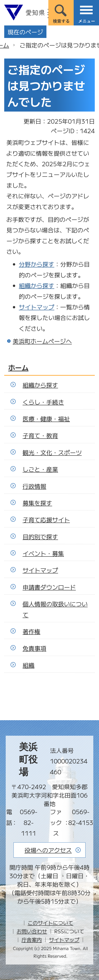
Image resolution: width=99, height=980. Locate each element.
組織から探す (37, 285)
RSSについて (69, 931)
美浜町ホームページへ (42, 341)
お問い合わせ (32, 931)
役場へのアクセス (48, 850)
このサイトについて (50, 923)
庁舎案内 (32, 940)
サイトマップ (37, 307)
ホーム (18, 367)
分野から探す (37, 264)
